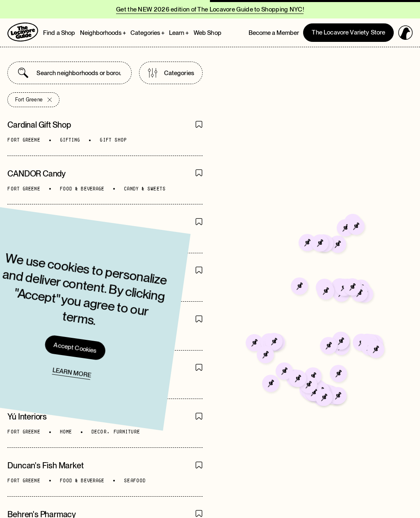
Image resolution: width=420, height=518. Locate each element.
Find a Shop (59, 33)
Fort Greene (33, 100)
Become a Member (274, 33)
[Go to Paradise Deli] (317, 314)
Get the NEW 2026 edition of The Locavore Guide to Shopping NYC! (210, 9)
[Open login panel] (405, 33)
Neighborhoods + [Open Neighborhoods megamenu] (103, 33)
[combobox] (79, 73)
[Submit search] (23, 73)
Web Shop (208, 33)
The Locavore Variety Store (348, 32)
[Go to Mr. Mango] (314, 332)
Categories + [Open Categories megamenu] (147, 33)
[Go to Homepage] (23, 32)
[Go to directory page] (105, 131)
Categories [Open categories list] (171, 73)
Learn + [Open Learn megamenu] (179, 33)
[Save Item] (199, 125)
